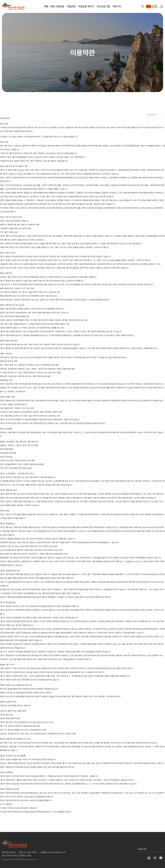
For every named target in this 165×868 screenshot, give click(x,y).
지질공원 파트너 (86, 6)
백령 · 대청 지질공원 (54, 6)
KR (149, 6)
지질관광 (71, 6)
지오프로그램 (103, 6)
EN (155, 6)
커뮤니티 (117, 6)
